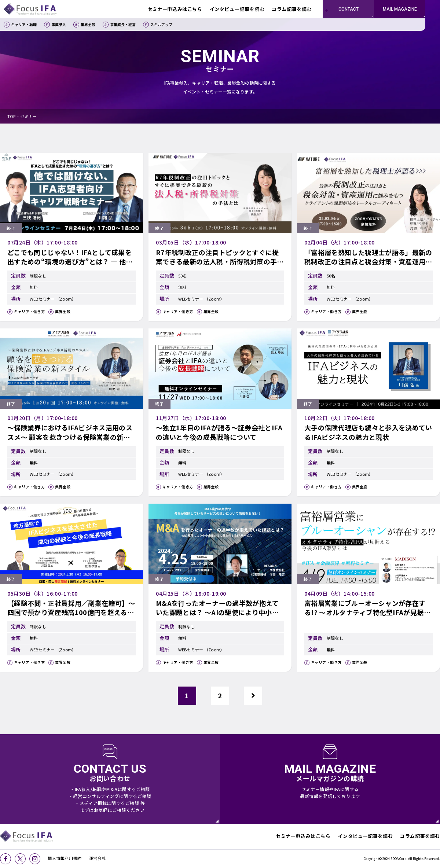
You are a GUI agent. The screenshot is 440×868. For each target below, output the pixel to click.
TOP (11, 116)
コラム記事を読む (420, 836)
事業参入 (59, 24)
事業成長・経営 (123, 24)
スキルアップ (161, 24)
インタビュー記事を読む (366, 836)
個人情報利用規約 (65, 858)
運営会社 (98, 858)
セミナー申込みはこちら (303, 836)
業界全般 (88, 24)
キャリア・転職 (24, 24)
